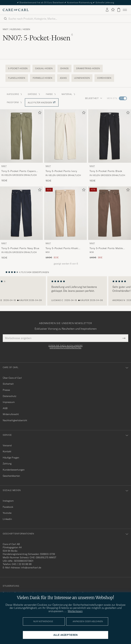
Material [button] (69, 94)
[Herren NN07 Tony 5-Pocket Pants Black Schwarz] (110, 136)
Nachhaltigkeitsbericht (15, 420)
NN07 (5, 29)
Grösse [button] (34, 94)
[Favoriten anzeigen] (113, 10)
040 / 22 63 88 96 (22, 564)
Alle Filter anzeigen (42, 103)
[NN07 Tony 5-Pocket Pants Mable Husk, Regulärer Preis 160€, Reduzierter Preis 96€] (110, 223)
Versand (7, 445)
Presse (6, 390)
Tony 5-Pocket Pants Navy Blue (20, 248)
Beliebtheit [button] (94, 98)
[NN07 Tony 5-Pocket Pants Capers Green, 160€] (21, 146)
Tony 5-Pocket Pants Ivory (61, 171)
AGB (5, 408)
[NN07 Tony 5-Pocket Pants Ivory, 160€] (66, 146)
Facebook (8, 507)
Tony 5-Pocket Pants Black (106, 171)
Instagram (8, 501)
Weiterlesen (75, 611)
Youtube (7, 513)
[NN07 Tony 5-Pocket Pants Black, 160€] (110, 146)
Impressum (9, 402)
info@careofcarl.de (31, 568)
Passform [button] (14, 102)
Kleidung (16, 29)
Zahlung (7, 464)
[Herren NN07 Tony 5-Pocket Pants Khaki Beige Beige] (66, 213)
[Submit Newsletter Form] (124, 338)
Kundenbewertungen (14, 470)
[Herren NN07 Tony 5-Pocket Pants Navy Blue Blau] (21, 213)
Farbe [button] (51, 94)
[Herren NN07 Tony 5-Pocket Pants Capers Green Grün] (21, 136)
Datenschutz (9, 396)
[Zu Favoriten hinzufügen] (39, 113)
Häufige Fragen (11, 458)
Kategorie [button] (15, 94)
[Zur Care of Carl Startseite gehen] (16, 10)
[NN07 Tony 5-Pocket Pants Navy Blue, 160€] (21, 223)
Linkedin (7, 519)
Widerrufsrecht (11, 414)
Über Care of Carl (12, 378)
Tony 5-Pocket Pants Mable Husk (106, 248)
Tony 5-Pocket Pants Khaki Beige (62, 248)
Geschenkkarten (11, 476)
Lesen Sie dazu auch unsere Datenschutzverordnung (66, 347)
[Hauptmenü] (125, 10)
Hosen (26, 29)
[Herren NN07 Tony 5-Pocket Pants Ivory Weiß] (66, 136)
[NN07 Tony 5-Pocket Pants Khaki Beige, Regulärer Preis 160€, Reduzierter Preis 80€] (66, 223)
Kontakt (7, 451)
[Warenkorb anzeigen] (119, 10)
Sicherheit (8, 384)
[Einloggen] (107, 10)
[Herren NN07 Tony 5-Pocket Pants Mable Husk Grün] (110, 213)
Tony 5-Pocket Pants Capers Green (19, 171)
